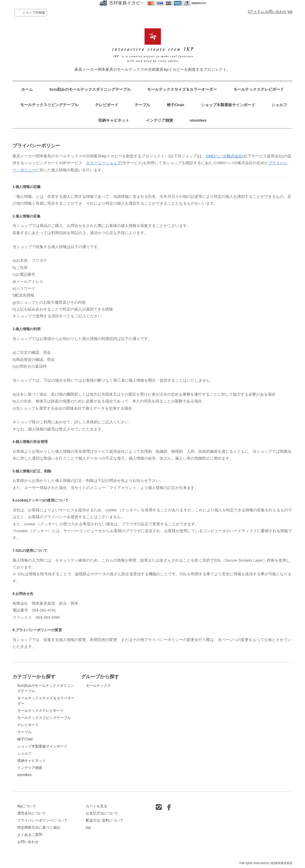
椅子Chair (176, 105)
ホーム (27, 89)
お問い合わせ (276, 12)
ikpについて (27, 806)
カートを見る (97, 806)
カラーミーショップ (104, 163)
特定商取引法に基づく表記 (39, 828)
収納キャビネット (114, 120)
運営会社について (32, 813)
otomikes (198, 120)
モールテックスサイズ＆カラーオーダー (182, 89)
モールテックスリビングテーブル (49, 105)
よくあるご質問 (30, 835)
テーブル (142, 105)
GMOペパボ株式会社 (224, 156)
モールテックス (98, 686)
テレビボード (107, 105)
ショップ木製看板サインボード (228, 105)
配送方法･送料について (105, 820)
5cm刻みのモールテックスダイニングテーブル (90, 89)
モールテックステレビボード (259, 89)
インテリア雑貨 (159, 120)
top (290, 12)
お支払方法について (102, 813)
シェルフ (279, 105)
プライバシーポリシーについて (42, 820)
